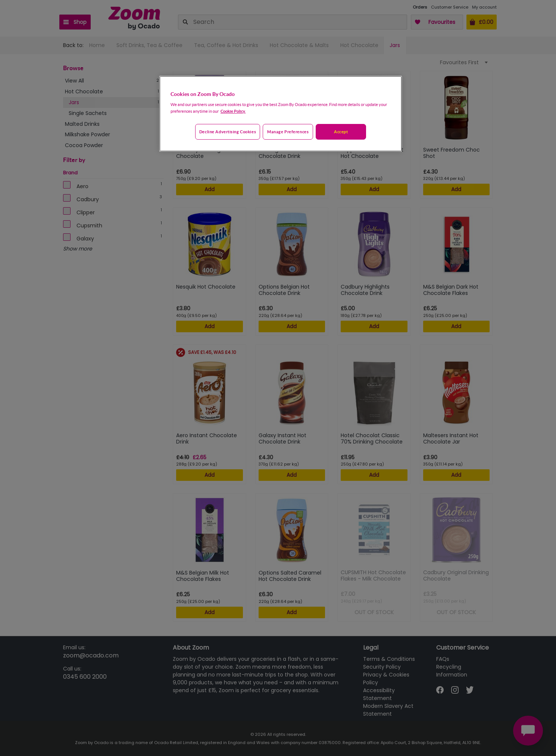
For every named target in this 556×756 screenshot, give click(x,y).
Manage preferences (288, 132)
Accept (341, 132)
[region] (281, 114)
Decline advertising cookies (228, 132)
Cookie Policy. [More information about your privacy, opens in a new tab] (233, 111)
